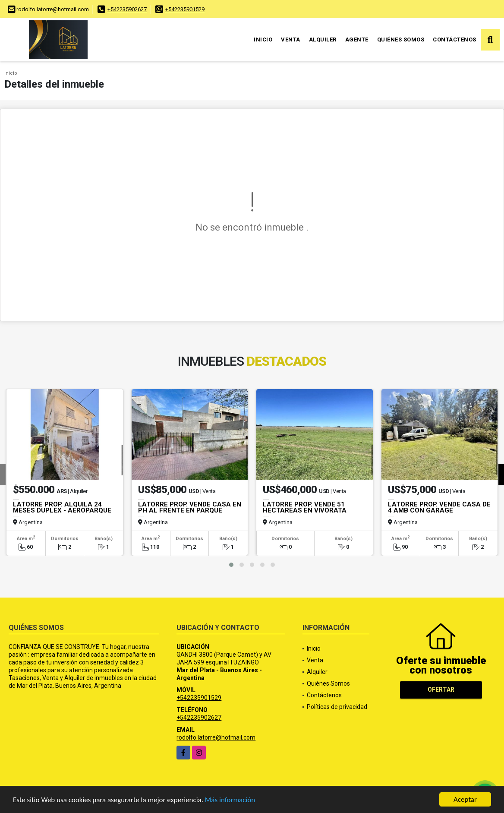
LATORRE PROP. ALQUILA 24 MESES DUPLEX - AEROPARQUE (62, 507)
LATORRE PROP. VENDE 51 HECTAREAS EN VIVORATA (305, 507)
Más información (230, 800)
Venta (291, 40)
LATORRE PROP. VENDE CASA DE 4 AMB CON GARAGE (439, 507)
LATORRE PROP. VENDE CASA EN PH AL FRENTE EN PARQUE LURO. (190, 510)
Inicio (263, 40)
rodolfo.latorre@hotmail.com (216, 737)
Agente (357, 40)
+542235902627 (127, 9)
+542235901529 (185, 9)
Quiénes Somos (401, 40)
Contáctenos (455, 40)
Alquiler (323, 40)
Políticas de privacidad (337, 707)
